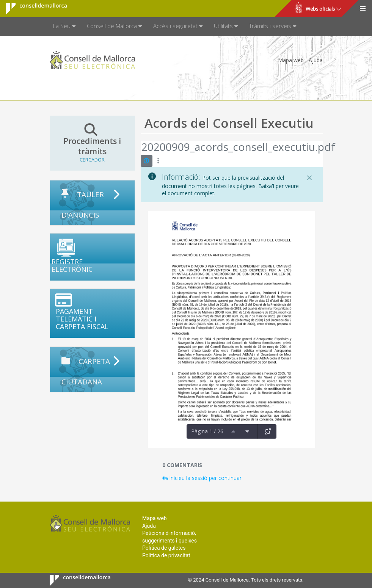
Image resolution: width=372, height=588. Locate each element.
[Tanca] (309, 178)
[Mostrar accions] (158, 161)
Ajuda (316, 60)
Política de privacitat (166, 555)
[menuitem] (64, 27)
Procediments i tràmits (92, 143)
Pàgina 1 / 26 (207, 431)
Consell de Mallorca (32, 9)
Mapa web (291, 60)
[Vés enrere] (141, 148)
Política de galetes (164, 548)
